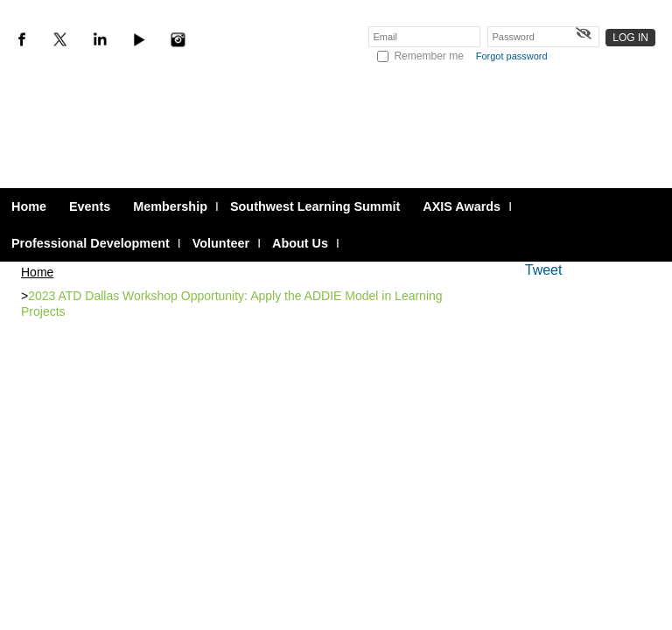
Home (37, 272)
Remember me (428, 56)
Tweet (544, 270)
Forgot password (512, 56)
